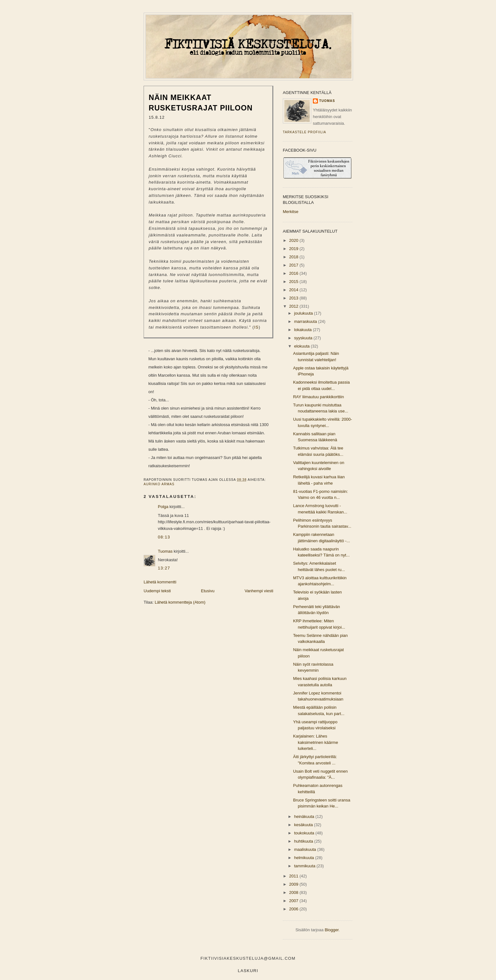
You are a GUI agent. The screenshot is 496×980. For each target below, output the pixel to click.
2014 (294, 290)
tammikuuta (305, 866)
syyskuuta (304, 338)
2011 (294, 876)
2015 (294, 282)
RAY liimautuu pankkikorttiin (318, 397)
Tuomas (165, 551)
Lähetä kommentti (160, 582)
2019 (294, 249)
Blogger (332, 930)
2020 (294, 240)
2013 (294, 298)
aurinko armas (159, 484)
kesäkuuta (304, 825)
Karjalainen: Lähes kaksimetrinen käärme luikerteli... (315, 742)
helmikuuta (305, 858)
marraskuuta (306, 321)
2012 (294, 306)
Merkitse (291, 212)
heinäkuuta (305, 817)
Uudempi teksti (157, 591)
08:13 (164, 537)
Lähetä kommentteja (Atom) (180, 602)
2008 (294, 892)
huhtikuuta (304, 841)
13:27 (164, 568)
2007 (294, 901)
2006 (294, 909)
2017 (294, 265)
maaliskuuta (306, 849)
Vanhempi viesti (259, 591)
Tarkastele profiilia (304, 132)
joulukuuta (304, 313)
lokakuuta (304, 330)
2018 (294, 257)
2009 (294, 884)
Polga (163, 507)
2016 (294, 273)
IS (256, 327)
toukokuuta (305, 833)
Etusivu (208, 591)
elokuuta (303, 346)
